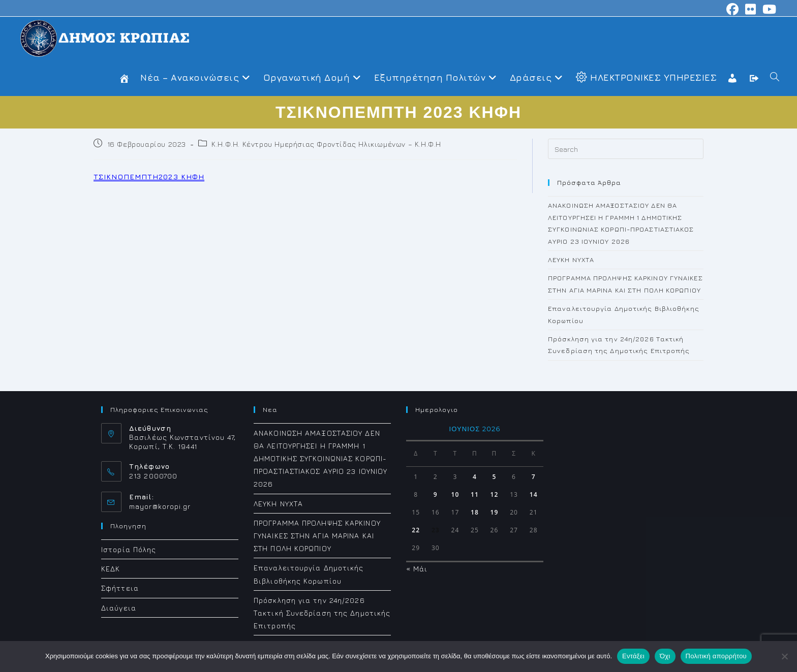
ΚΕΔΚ (111, 569)
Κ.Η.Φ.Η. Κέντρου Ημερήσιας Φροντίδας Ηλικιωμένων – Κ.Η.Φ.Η (326, 144)
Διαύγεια (119, 608)
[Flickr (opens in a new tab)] (751, 9)
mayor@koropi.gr (160, 506)
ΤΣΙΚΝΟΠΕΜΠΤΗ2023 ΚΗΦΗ (149, 177)
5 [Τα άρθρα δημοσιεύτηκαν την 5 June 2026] (495, 477)
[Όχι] (784, 656)
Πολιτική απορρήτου (716, 656)
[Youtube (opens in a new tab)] (768, 9)
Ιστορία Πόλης (129, 549)
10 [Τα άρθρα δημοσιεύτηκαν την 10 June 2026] (455, 494)
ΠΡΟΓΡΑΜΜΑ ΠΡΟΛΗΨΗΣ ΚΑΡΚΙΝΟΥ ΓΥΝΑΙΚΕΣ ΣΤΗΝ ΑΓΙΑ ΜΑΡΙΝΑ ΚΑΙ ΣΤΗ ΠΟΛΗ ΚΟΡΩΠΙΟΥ (317, 536)
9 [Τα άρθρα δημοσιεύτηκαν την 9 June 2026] (436, 494)
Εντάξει (633, 656)
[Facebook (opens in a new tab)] (733, 9)
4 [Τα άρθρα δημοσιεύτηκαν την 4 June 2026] (475, 477)
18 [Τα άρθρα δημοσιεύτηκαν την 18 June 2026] (475, 512)
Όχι (665, 656)
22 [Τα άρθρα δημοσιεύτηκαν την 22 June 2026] (416, 530)
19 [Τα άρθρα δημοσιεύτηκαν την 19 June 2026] (495, 512)
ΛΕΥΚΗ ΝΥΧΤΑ (571, 260)
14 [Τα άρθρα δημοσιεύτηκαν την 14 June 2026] (534, 494)
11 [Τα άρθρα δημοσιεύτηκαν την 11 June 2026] (475, 494)
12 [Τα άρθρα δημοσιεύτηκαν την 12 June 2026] (495, 494)
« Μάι (417, 569)
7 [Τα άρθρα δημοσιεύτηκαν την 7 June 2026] (534, 477)
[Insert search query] (626, 149)
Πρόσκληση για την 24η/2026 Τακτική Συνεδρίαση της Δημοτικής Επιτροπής (322, 613)
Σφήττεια (120, 588)
